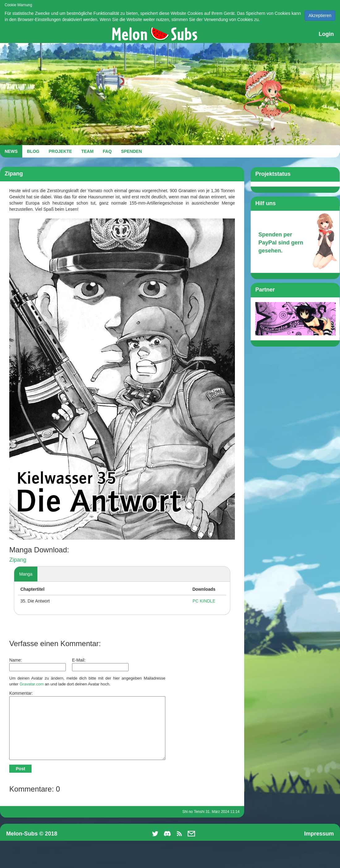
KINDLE (208, 601)
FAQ (107, 151)
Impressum (319, 834)
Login (326, 34)
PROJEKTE (60, 151)
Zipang (18, 560)
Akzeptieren (320, 15)
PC (195, 601)
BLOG (33, 151)
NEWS (11, 151)
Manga (26, 574)
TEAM (87, 151)
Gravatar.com (32, 684)
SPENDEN (131, 151)
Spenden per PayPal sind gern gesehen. (281, 242)
